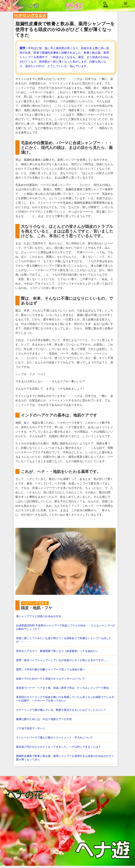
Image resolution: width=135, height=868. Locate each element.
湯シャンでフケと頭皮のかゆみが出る (40, 616)
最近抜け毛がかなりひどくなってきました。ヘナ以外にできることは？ (61, 749)
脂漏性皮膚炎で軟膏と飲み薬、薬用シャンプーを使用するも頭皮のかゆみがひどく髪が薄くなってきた (65, 760)
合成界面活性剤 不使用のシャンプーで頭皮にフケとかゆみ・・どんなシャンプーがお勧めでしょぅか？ (65, 627)
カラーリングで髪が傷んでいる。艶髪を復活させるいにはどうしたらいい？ (64, 711)
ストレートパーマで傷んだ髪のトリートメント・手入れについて (57, 739)
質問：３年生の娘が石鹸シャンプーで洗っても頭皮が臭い (52, 670)
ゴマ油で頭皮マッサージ (31, 730)
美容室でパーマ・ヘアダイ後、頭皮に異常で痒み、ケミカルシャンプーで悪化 (65, 689)
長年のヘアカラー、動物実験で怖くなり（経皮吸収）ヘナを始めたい (59, 652)
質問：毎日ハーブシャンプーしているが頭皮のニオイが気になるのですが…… (65, 661)
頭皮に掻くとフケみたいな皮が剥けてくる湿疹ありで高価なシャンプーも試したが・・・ (65, 640)
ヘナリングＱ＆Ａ (30, 16)
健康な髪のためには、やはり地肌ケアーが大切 (45, 721)
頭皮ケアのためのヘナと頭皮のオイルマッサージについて (52, 680)
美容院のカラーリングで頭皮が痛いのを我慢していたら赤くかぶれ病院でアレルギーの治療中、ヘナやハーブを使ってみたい (65, 700)
